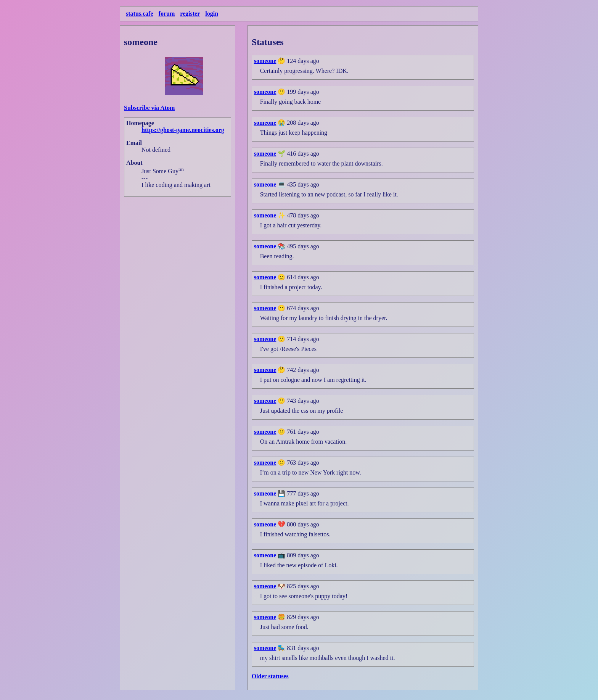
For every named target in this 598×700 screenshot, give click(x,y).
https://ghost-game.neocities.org (183, 130)
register (190, 14)
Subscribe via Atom (149, 108)
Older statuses (270, 676)
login (212, 14)
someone (265, 61)
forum (167, 14)
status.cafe (140, 14)
